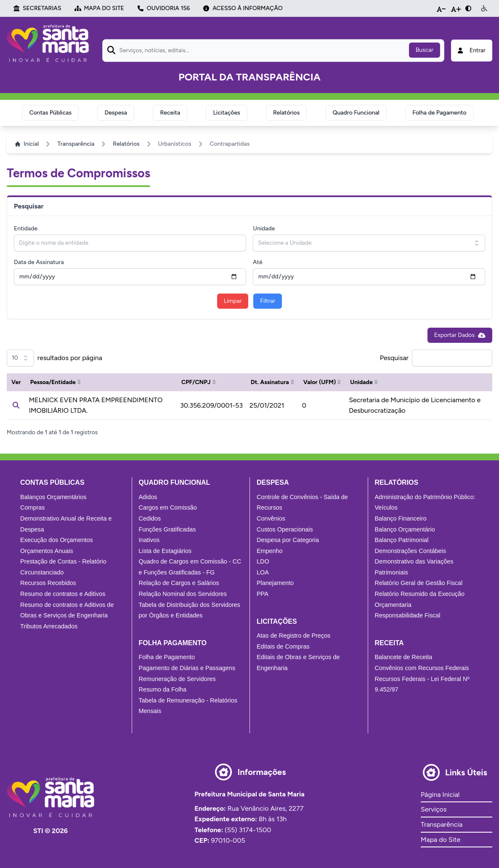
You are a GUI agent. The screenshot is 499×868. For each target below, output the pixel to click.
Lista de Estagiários (165, 551)
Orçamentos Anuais (47, 551)
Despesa (116, 113)
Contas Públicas (50, 113)
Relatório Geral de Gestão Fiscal (419, 583)
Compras (32, 507)
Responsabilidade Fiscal (408, 615)
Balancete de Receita (404, 657)
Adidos (148, 497)
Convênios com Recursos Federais (422, 668)
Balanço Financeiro (401, 518)
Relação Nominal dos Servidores (183, 594)
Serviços (434, 809)
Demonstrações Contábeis (411, 551)
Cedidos (150, 518)
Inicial (27, 144)
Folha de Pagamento (439, 113)
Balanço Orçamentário (405, 529)
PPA (263, 594)
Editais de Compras (283, 646)
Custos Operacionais (285, 529)
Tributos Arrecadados (49, 626)
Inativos (149, 540)
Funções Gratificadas (167, 529)
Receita (170, 113)
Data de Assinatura (39, 262)
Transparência (76, 144)
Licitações (226, 113)
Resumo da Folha (163, 689)
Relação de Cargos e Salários (179, 583)
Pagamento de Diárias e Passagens (187, 668)
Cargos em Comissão (168, 507)
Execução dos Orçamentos (57, 540)
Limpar (233, 301)
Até (258, 262)
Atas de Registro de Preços (293, 636)
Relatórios (286, 113)
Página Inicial (440, 795)
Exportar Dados (460, 335)
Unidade (264, 228)
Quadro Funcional (356, 113)
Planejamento (275, 583)
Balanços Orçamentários (53, 497)
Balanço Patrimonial (402, 540)
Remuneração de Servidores (177, 679)
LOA (263, 572)
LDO (263, 561)
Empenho (270, 551)
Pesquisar (394, 358)
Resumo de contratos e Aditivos (63, 594)
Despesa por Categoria (288, 540)
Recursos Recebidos (48, 583)
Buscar (425, 50)
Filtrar (268, 301)
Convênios (271, 518)
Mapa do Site (441, 840)
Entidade (26, 228)
